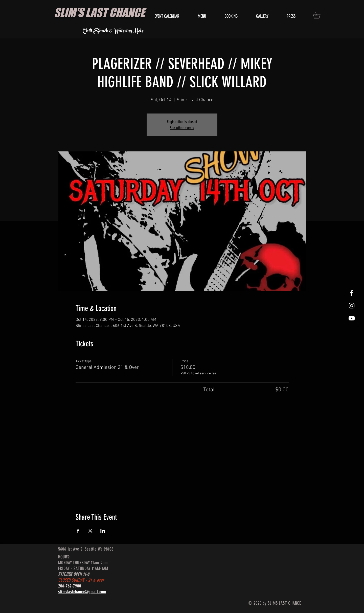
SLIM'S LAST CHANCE (99, 12)
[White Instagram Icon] (352, 306)
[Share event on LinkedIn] (103, 531)
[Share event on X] (90, 531)
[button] (320, 15)
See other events (182, 128)
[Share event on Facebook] (78, 531)
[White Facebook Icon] (352, 293)
